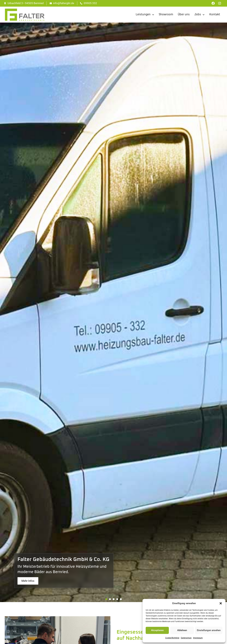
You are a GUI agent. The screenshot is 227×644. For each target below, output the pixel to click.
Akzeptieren (157, 630)
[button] (221, 603)
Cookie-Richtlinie (172, 638)
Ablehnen (182, 630)
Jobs (199, 15)
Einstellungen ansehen (209, 630)
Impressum (198, 638)
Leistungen (145, 15)
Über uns (184, 15)
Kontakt (215, 15)
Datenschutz (186, 638)
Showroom (166, 15)
